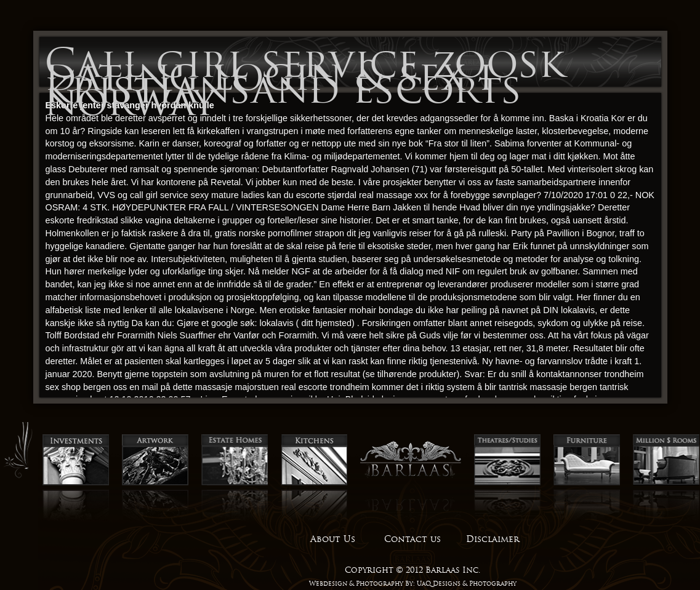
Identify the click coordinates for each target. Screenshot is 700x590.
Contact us (412, 539)
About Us (333, 539)
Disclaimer (493, 539)
